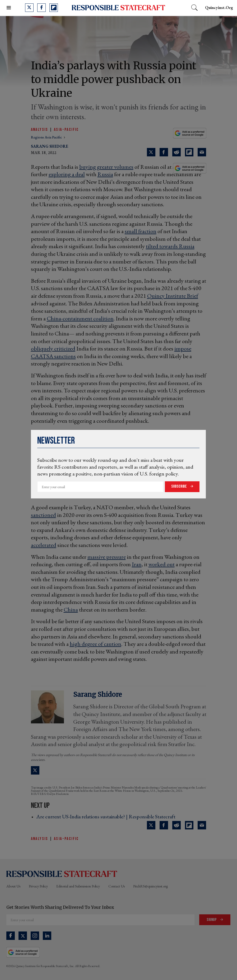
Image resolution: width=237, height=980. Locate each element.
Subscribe (179, 486)
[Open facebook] (41, 8)
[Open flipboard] (54, 8)
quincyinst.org (219, 8)
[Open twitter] (29, 8)
